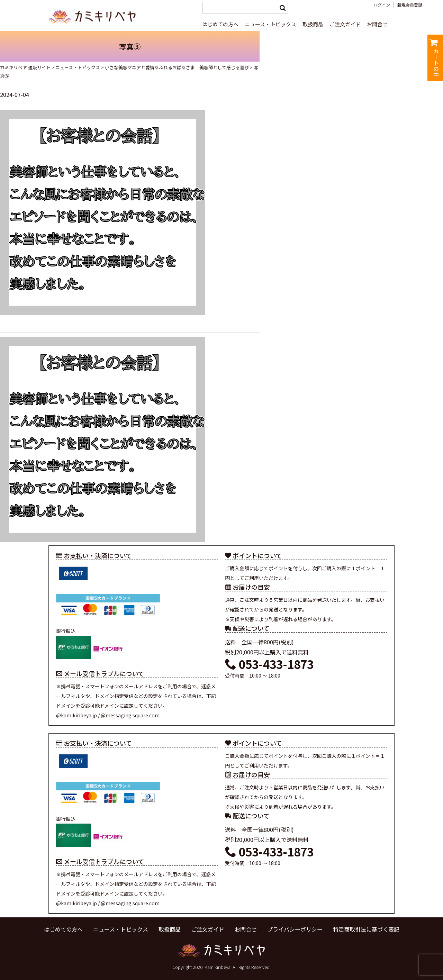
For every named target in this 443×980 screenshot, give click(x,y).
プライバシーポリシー (295, 929)
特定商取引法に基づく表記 (366, 929)
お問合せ (377, 24)
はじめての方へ (220, 24)
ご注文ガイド (345, 24)
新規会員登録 (410, 5)
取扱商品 (313, 24)
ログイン (382, 5)
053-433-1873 (269, 664)
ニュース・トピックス (270, 24)
